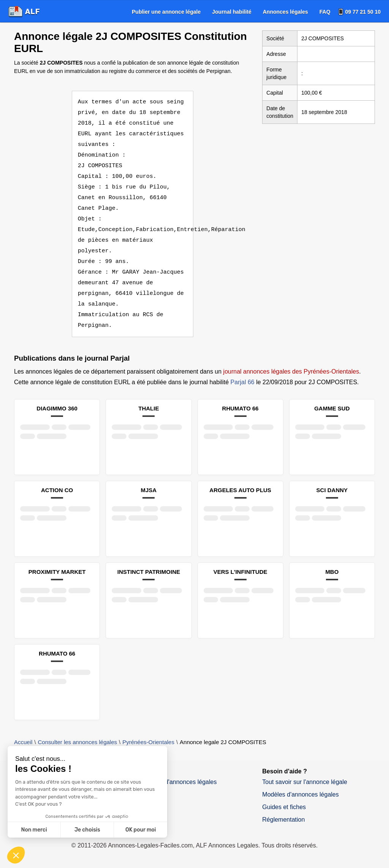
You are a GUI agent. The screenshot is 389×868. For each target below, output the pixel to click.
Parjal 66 (243, 382)
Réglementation (283, 820)
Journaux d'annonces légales (178, 782)
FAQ (325, 12)
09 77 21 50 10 (363, 12)
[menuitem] (166, 12)
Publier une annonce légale (166, 12)
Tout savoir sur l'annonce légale (305, 782)
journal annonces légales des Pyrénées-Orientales (291, 371)
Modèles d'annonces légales (300, 794)
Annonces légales (285, 12)
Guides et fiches (284, 807)
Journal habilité (232, 12)
